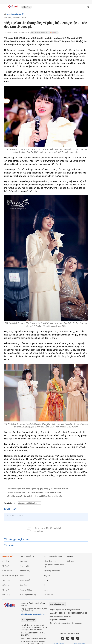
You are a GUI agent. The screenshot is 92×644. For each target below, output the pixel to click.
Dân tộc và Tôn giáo (10, 575)
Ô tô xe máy (25, 571)
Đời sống (6, 595)
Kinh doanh (7, 571)
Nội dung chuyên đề (16, 14)
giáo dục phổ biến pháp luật (30, 503)
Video (46, 590)
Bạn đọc (24, 585)
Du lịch (23, 575)
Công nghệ (25, 566)
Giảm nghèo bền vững (53, 556)
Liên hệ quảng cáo (57, 604)
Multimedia (48, 595)
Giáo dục (6, 585)
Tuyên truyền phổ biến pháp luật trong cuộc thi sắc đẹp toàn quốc (34, 492)
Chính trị (6, 561)
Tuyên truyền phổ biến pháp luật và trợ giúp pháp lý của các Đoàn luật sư (37, 489)
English (47, 575)
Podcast (70, 556)
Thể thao (6, 580)
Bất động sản (26, 580)
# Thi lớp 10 (26, 7)
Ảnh (45, 585)
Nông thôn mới (50, 561)
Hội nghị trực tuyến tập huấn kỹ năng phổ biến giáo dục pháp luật (34, 496)
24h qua (71, 561)
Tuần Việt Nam (26, 590)
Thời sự (5, 566)
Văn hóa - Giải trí (27, 556)
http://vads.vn (61, 620)
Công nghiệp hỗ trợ (28, 595)
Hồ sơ (46, 580)
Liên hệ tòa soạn (29, 620)
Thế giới (6, 590)
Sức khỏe (24, 561)
